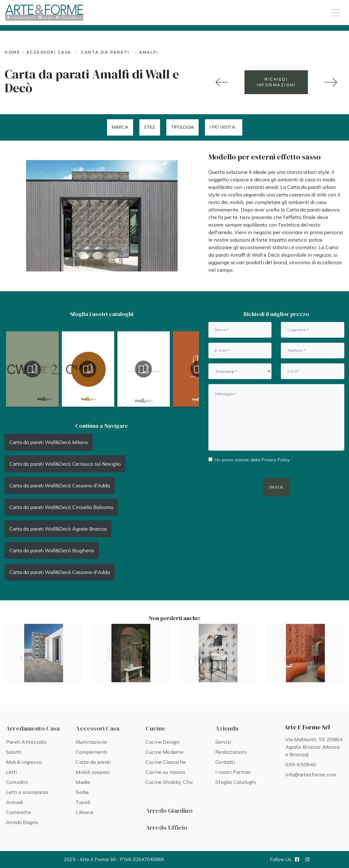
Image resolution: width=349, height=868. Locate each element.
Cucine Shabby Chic (170, 782)
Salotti (14, 752)
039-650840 (301, 764)
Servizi (223, 742)
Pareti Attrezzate (26, 742)
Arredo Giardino (169, 811)
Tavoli (83, 802)
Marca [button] (120, 127)
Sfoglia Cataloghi (236, 782)
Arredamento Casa (33, 728)
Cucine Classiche (166, 762)
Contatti (225, 762)
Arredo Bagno (22, 822)
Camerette (19, 812)
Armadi (14, 802)
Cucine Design (163, 742)
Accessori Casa (49, 52)
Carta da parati (105, 52)
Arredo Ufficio (167, 828)
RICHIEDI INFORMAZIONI (276, 82)
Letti (11, 772)
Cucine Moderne (165, 752)
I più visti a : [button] (224, 127)
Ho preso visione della (252, 460)
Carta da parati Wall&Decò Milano (49, 442)
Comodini (17, 782)
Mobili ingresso (24, 762)
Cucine (156, 728)
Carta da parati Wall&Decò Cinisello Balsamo (61, 507)
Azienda (227, 728)
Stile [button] (150, 127)
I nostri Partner (233, 772)
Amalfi (149, 52)
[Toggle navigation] (336, 12)
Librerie (85, 812)
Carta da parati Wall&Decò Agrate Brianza (58, 529)
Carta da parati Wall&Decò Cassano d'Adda (60, 485)
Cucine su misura (165, 772)
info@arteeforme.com (311, 774)
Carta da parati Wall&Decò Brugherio (52, 550)
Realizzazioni (231, 752)
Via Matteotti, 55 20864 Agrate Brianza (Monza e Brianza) (314, 747)
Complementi (91, 752)
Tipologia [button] (183, 127)
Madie (83, 782)
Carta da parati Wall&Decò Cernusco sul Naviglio (65, 464)
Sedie (82, 792)
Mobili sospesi (93, 772)
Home (12, 52)
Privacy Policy (275, 460)
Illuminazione (91, 742)
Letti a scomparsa (27, 792)
